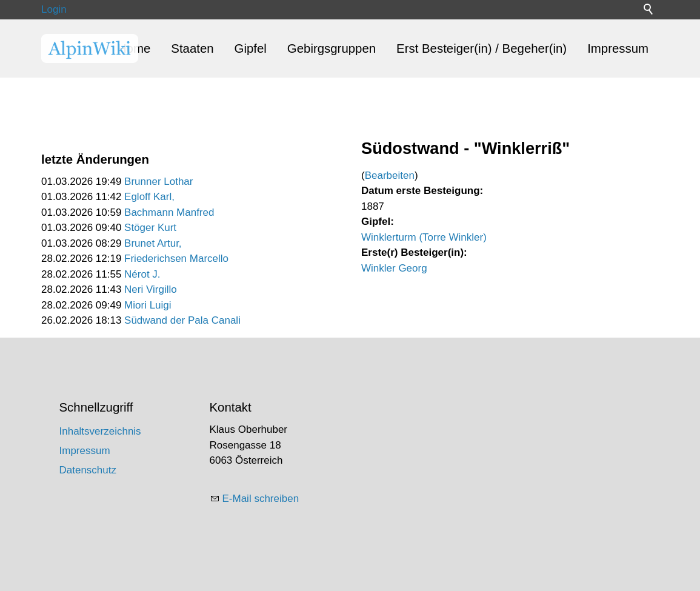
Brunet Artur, (153, 243)
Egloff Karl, (149, 197)
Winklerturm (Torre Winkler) (424, 237)
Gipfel (251, 48)
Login (54, 9)
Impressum (618, 48)
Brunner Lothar (158, 182)
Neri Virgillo (151, 289)
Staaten (192, 48)
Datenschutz (88, 470)
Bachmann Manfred (169, 212)
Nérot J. (142, 274)
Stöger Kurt (150, 228)
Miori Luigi (148, 305)
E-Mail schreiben (261, 499)
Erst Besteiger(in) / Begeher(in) (482, 48)
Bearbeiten (390, 175)
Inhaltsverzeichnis (100, 431)
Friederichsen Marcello (176, 259)
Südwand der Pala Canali (182, 320)
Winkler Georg (394, 268)
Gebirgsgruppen (332, 48)
